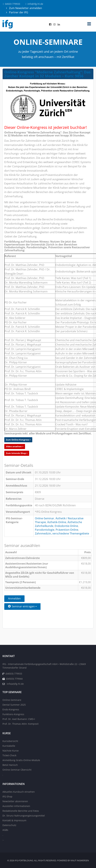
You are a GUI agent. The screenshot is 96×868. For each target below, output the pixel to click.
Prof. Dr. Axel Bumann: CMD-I (19, 719)
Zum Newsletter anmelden (25, 8)
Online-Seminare (12, 700)
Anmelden (14, 598)
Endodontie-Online (66, 526)
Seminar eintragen (22, 606)
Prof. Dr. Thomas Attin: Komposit (21, 724)
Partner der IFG (18, 12)
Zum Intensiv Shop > (17, 453)
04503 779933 (13, 4)
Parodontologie (45, 530)
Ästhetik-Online (57, 522)
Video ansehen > (15, 446)
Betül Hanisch (10, 765)
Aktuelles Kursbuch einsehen (19, 792)
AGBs (5, 830)
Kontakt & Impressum (14, 820)
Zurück (13, 623)
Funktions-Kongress (13, 714)
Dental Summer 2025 (14, 705)
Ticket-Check (9, 755)
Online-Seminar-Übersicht (17, 770)
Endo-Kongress (11, 709)
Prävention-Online (67, 530)
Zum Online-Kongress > (18, 440)
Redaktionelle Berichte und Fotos (21, 811)
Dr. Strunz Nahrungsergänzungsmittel (24, 816)
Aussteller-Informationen (16, 806)
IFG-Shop (7, 797)
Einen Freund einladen (22, 614)
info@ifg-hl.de (35, 4)
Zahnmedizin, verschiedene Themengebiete (62, 533)
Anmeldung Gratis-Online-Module (21, 760)
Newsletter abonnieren (15, 801)
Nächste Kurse (11, 751)
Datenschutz (9, 825)
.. (3, 839)
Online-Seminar (45, 518)
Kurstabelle (9, 746)
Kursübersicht (10, 741)
